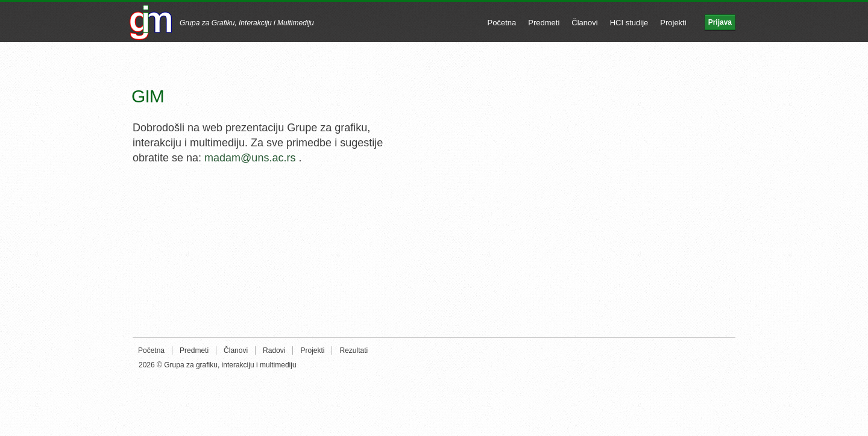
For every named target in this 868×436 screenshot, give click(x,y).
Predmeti (544, 23)
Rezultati (354, 350)
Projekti (673, 23)
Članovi (584, 23)
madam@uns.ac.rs (250, 158)
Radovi (274, 350)
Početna (502, 23)
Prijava (720, 22)
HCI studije (629, 23)
